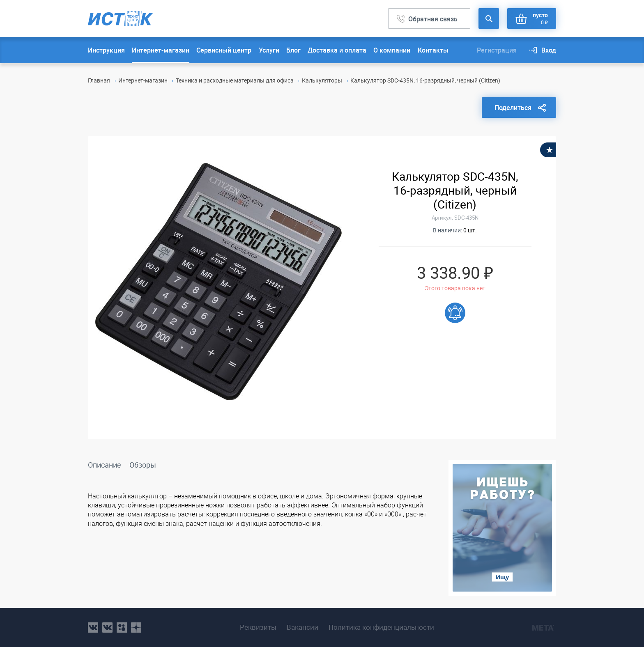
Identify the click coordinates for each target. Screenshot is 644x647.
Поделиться (513, 108)
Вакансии (302, 627)
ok (122, 627)
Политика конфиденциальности (381, 627)
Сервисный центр (224, 50)
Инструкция (106, 50)
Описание (105, 465)
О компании (392, 50)
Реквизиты (258, 627)
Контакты (433, 50)
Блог (293, 50)
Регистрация (497, 50)
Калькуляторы (322, 80)
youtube (136, 627)
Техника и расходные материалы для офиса (235, 80)
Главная (99, 80)
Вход (549, 50)
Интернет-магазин (161, 50)
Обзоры (143, 465)
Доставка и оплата (337, 50)
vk (93, 627)
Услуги (269, 50)
